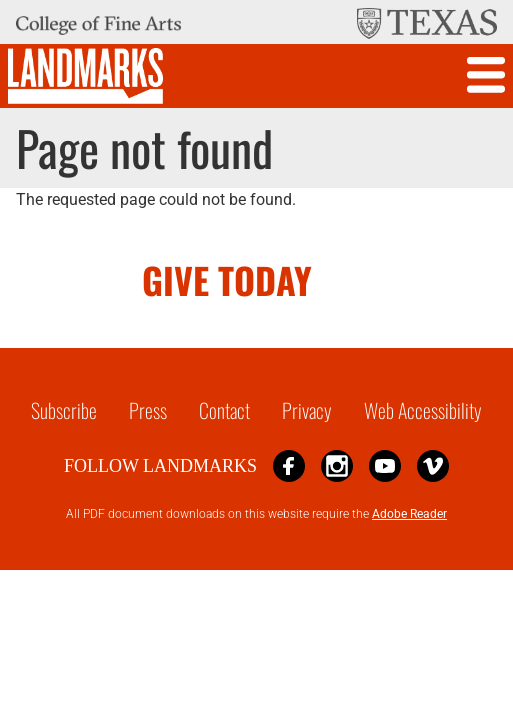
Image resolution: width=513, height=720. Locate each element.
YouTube (385, 465)
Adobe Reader (409, 514)
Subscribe (64, 410)
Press (148, 410)
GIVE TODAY (227, 279)
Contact (224, 410)
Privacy (307, 410)
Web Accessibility (423, 410)
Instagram (337, 465)
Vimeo (433, 465)
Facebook (289, 465)
